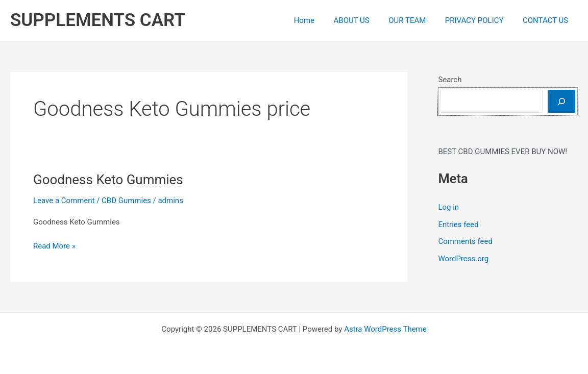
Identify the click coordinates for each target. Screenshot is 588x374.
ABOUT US (365, 20)
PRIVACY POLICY (480, 20)
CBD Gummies (126, 201)
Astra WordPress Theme (385, 329)
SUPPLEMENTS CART (98, 20)
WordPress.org (463, 259)
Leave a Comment (64, 201)
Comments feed (465, 241)
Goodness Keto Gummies (108, 180)
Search (450, 80)
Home (321, 20)
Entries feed (458, 225)
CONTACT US (547, 20)
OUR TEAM (417, 20)
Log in (448, 207)
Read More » (54, 246)
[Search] (561, 101)
